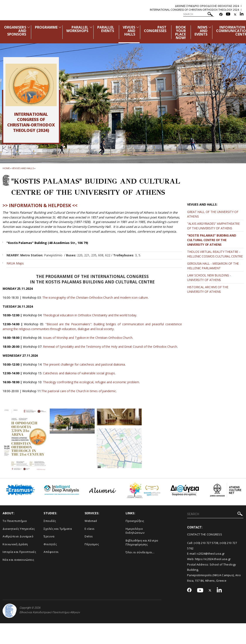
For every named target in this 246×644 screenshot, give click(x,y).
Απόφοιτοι (51, 552)
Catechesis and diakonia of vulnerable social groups (79, 373)
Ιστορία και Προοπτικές (19, 552)
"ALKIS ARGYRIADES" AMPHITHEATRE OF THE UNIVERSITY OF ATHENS (213, 226)
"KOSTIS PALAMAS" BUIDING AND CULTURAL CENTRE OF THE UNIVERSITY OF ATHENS (212, 240)
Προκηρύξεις (135, 521)
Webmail (91, 521)
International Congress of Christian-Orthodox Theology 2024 (194, 10)
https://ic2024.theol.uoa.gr (213, 559)
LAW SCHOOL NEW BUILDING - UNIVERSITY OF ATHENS (209, 278)
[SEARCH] (199, 14)
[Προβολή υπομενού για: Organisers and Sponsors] (29, 27)
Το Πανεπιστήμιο (15, 521)
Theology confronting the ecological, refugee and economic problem (91, 382)
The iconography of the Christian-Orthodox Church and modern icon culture (95, 297)
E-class (90, 529)
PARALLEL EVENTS (106, 29)
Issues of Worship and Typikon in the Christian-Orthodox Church (88, 338)
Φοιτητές (50, 544)
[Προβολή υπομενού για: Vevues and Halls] (138, 27)
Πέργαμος (92, 544)
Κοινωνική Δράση (15, 544)
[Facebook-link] (221, 14)
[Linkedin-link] (242, 14)
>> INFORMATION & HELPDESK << (40, 205)
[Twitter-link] (235, 14)
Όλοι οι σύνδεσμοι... (140, 552)
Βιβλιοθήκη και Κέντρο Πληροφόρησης (142, 543)
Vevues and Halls (23, 168)
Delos (89, 536)
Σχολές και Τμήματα (58, 529)
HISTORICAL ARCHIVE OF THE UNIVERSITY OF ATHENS (208, 289)
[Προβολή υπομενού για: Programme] (60, 27)
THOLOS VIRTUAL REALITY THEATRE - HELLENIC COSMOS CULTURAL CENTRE (215, 254)
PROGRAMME (46, 27)
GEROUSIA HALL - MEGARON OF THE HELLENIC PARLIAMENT (213, 266)
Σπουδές (50, 521)
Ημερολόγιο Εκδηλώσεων (135, 531)
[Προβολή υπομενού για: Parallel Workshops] (91, 27)
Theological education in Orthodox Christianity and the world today (90, 315)
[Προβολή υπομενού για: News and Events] (210, 27)
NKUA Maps (15, 263)
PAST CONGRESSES (155, 29)
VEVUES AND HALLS (129, 31)
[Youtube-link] (228, 14)
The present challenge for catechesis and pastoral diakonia (84, 364)
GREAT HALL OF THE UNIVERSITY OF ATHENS (213, 214)
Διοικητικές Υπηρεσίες (19, 529)
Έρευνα (49, 536)
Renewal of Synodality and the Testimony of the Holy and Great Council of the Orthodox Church (110, 347)
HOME (6, 168)
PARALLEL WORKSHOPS (77, 29)
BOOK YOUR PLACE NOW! (180, 32)
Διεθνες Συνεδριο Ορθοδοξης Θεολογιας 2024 (207, 6)
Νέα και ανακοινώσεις (18, 560)
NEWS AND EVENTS (201, 31)
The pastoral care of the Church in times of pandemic (79, 391)
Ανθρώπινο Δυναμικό (18, 536)
